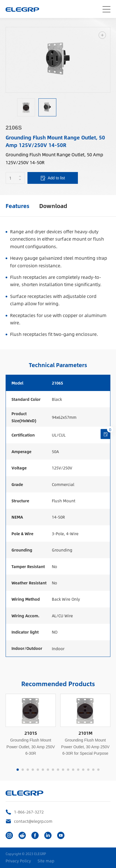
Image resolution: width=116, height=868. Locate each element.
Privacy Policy (18, 861)
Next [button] (107, 60)
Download (53, 206)
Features (18, 206)
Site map (46, 861)
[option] (58, 60)
